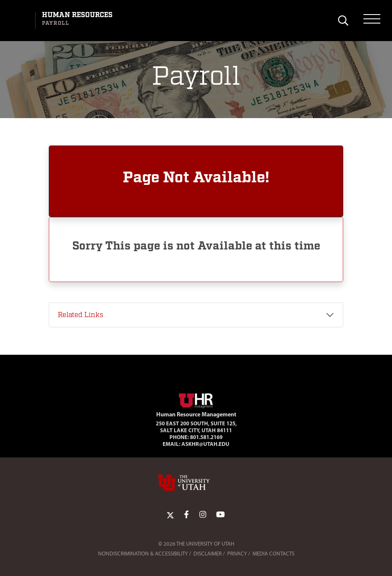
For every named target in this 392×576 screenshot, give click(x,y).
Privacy (237, 554)
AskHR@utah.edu (205, 444)
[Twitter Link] (170, 515)
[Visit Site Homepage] (196, 399)
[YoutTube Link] (220, 515)
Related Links (80, 315)
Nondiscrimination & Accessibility (143, 554)
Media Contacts (273, 554)
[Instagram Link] (203, 515)
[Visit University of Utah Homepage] (20, 21)
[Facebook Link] (186, 515)
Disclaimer (208, 554)
